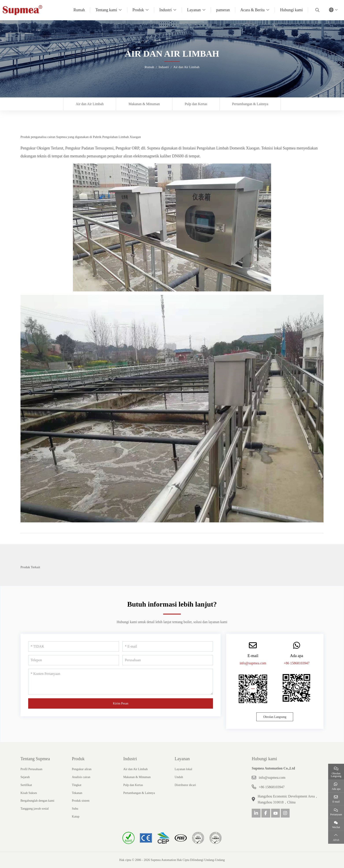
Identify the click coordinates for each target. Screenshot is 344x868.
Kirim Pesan (121, 703)
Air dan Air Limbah (90, 104)
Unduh (179, 777)
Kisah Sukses (29, 793)
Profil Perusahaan (31, 769)
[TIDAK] (74, 646)
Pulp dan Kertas (196, 104)
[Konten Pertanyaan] (121, 682)
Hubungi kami (292, 10)
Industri (166, 10)
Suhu (75, 809)
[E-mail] (168, 646)
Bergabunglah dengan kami (37, 801)
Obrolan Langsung (275, 717)
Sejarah (25, 777)
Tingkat (77, 785)
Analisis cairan (81, 777)
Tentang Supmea (35, 759)
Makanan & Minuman (144, 104)
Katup (76, 817)
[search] (317, 10)
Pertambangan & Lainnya (250, 104)
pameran (223, 10)
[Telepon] (74, 660)
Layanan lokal (183, 769)
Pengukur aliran (82, 769)
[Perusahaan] (168, 660)
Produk (138, 10)
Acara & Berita (253, 10)
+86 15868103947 (297, 663)
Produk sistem (81, 801)
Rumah (79, 10)
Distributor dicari (185, 785)
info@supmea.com (253, 663)
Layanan (194, 10)
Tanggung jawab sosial (35, 809)
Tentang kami (106, 10)
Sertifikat (26, 785)
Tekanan (77, 793)
